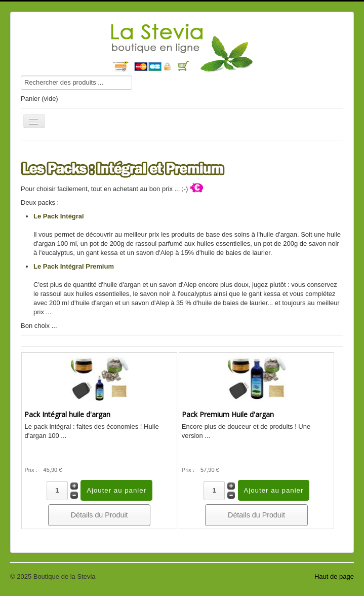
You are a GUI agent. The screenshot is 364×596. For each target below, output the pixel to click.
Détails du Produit (99, 515)
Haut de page (334, 576)
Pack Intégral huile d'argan (67, 414)
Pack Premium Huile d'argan (228, 414)
